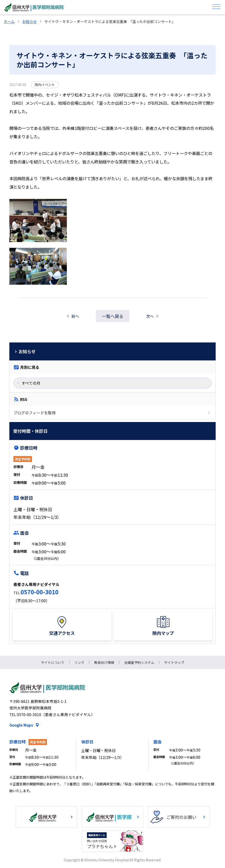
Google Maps (21, 725)
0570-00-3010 (40, 592)
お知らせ (29, 21)
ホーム (9, 21)
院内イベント (45, 85)
